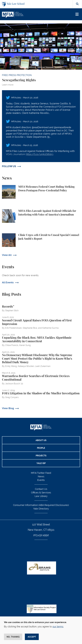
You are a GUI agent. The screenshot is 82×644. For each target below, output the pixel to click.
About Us (41, 440)
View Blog (8, 408)
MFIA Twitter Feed (41, 473)
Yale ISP (41, 463)
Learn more (8, 85)
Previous (4, 49)
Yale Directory (41, 509)
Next (78, 49)
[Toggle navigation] (77, 14)
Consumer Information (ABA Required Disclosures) (41, 505)
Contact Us (41, 489)
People (41, 448)
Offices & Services (41, 493)
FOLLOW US (9, 166)
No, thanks (13, 637)
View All (7, 255)
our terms (58, 627)
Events (41, 480)
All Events (8, 282)
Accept (32, 637)
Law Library (41, 496)
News (41, 476)
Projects (41, 456)
